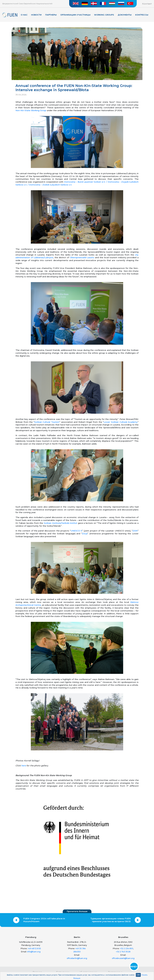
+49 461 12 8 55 (34, 948)
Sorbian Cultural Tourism (47, 422)
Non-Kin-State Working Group (31, 110)
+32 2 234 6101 (126, 948)
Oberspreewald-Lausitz (82, 257)
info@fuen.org (34, 952)
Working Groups (104, 15)
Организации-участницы (75, 15)
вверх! (134, 966)
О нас (24, 15)
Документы (125, 15)
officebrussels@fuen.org (123, 958)
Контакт (147, 4)
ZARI (135, 531)
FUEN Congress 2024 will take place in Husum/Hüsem (44, 920)
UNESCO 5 (76, 531)
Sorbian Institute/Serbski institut (60, 523)
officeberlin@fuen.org (77, 958)
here (24, 766)
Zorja (85, 534)
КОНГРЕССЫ (142, 15)
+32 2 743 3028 (123, 952)
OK (138, 975)
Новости (36, 15)
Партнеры (51, 15)
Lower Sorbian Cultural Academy (121, 422)
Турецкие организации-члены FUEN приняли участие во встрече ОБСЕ (111, 920)
